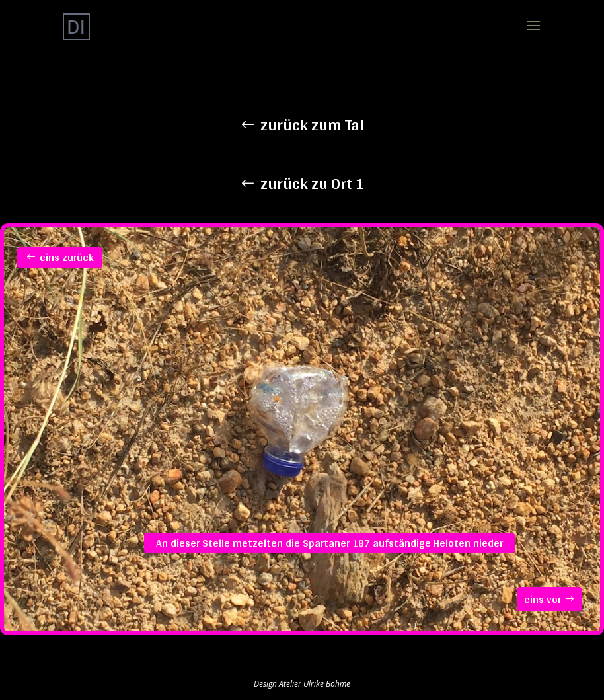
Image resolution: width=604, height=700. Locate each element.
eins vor (543, 599)
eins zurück (67, 257)
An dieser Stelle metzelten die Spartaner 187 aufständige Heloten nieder (329, 543)
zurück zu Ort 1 (312, 183)
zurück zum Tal (312, 125)
